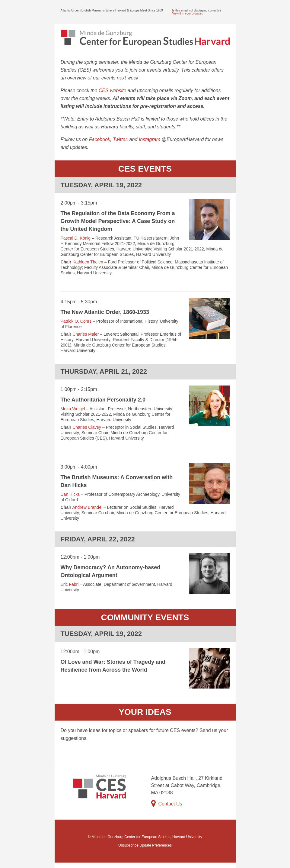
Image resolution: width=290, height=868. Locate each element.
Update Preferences (156, 845)
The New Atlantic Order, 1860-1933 (105, 312)
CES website (113, 90)
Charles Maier (86, 334)
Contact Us (167, 804)
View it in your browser (187, 13)
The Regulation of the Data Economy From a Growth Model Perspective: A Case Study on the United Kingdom (118, 221)
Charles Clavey (87, 427)
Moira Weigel (73, 409)
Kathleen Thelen (88, 262)
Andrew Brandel (87, 507)
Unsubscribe (128, 845)
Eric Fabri (70, 584)
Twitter (120, 139)
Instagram (150, 139)
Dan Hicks (70, 494)
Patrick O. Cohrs (76, 321)
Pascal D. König (76, 238)
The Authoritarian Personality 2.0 (103, 400)
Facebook (100, 139)
